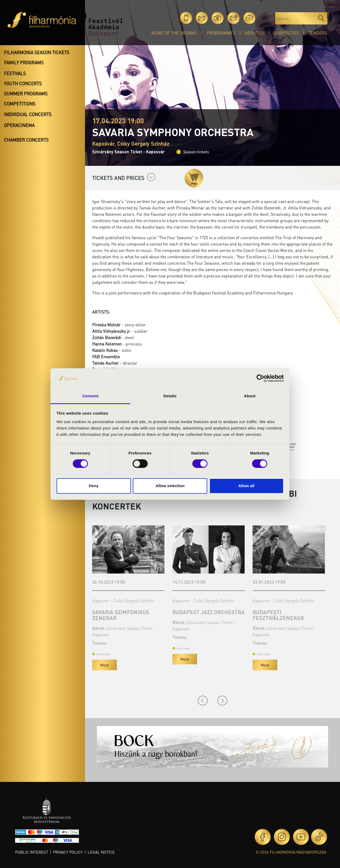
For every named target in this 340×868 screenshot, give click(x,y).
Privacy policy (68, 852)
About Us (255, 33)
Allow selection (170, 486)
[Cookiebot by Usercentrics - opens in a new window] (260, 378)
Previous (203, 701)
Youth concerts (23, 83)
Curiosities (286, 33)
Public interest (32, 852)
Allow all (246, 486)
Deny (94, 486)
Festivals (15, 73)
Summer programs (26, 94)
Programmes (221, 33)
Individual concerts (28, 114)
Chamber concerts (26, 140)
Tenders (318, 33)
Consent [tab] (90, 396)
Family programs (24, 62)
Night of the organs (174, 33)
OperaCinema (19, 125)
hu (265, 18)
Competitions (20, 104)
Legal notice (101, 852)
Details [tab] (170, 396)
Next (222, 701)
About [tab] (250, 396)
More (126, 665)
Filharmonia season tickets (37, 52)
